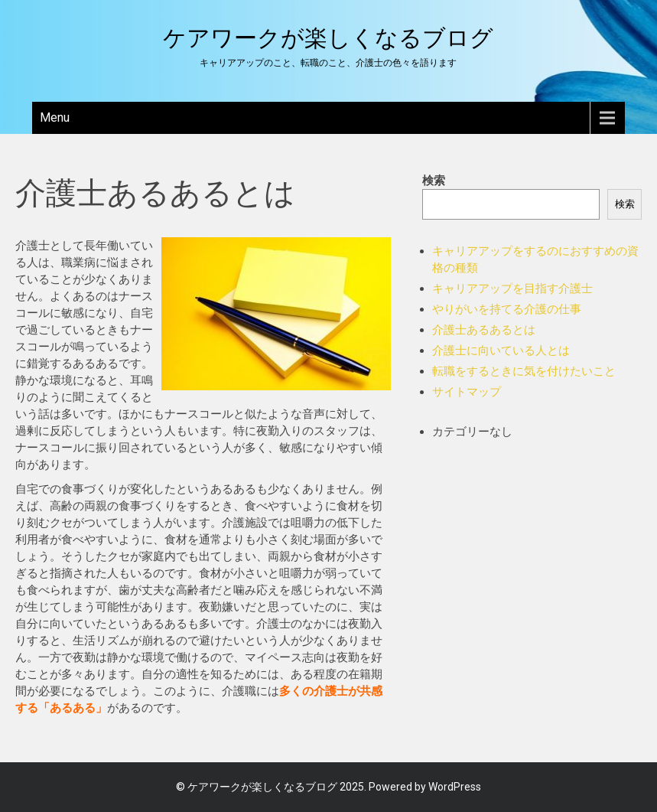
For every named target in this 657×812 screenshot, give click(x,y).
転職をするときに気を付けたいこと (524, 371)
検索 (434, 181)
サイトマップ (467, 392)
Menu (55, 117)
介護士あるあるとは (484, 330)
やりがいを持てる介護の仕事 (507, 309)
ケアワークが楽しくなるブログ (328, 38)
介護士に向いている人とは (501, 351)
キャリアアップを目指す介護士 (512, 289)
